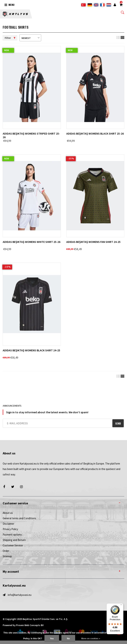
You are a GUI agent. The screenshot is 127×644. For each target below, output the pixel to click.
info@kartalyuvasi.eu (20, 595)
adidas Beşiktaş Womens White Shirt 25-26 (32, 242)
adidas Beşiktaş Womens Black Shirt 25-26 (95, 133)
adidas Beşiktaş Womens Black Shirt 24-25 (31, 350)
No (68, 639)
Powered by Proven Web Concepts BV (23, 625)
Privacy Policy (10, 529)
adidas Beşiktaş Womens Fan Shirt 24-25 (93, 242)
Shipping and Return (14, 540)
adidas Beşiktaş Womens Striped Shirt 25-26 (31, 135)
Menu (9, 5)
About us (8, 513)
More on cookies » (91, 639)
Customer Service (13, 545)
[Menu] (121, 606)
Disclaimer (8, 524)
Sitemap (7, 556)
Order (6, 551)
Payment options (12, 535)
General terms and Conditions (19, 518)
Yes (52, 639)
